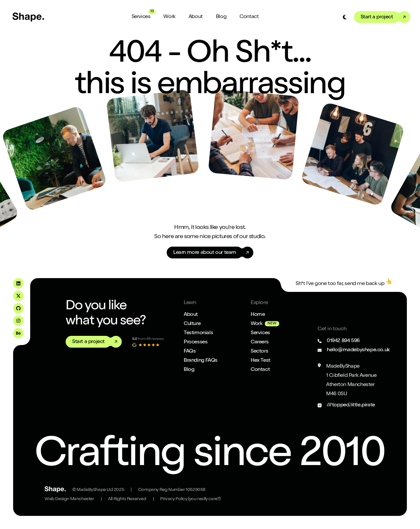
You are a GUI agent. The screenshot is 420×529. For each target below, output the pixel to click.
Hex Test (261, 361)
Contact (249, 17)
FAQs (190, 352)
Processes (196, 342)
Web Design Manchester (69, 499)
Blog (221, 17)
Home (258, 315)
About (196, 17)
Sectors (259, 352)
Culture (192, 324)
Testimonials (198, 333)
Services (141, 17)
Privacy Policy (190, 499)
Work (169, 17)
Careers (260, 342)
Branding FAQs (201, 361)
